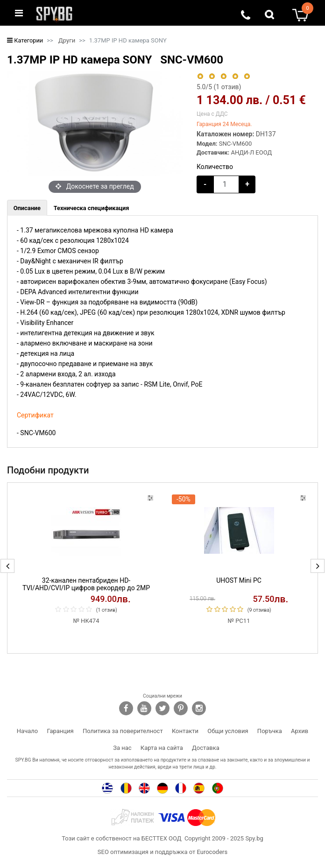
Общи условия (228, 731)
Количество (215, 167)
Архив (300, 731)
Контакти (185, 731)
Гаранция (60, 731)
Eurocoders (212, 852)
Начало (27, 731)
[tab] (27, 208)
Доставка (206, 748)
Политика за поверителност (123, 731)
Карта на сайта (162, 748)
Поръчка (270, 731)
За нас (122, 748)
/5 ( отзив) (219, 87)
